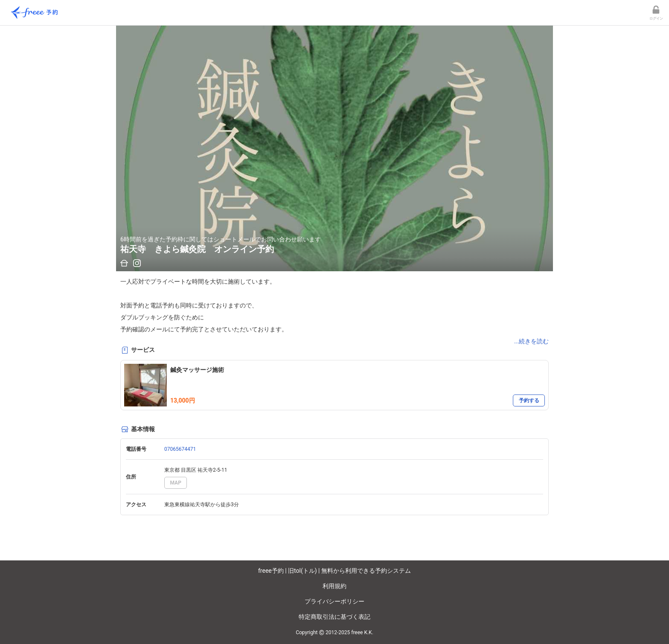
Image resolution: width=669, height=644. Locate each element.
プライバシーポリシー (334, 601)
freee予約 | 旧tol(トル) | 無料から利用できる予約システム (334, 571)
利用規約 (334, 586)
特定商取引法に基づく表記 (334, 617)
